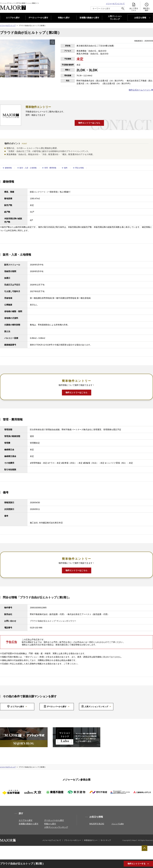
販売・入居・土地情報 (28, 168)
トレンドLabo (118, 824)
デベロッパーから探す (38, 18)
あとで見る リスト (134, 7)
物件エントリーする (137, 864)
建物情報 (8, 168)
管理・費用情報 (50, 168)
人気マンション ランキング (115, 18)
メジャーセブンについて (115, 4)
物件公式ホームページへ (140, 90)
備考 (66, 168)
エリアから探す (13, 18)
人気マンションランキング (96, 707)
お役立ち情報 (140, 18)
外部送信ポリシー (91, 840)
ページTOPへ (144, 848)
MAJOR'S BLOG (97, 824)
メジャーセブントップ (8, 25)
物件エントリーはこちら (89, 123)
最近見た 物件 (147, 7)
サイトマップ (106, 840)
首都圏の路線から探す (89, 18)
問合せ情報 (79, 168)
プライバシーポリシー (73, 840)
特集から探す (64, 18)
